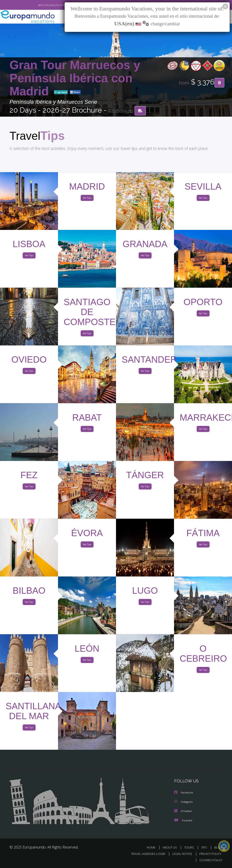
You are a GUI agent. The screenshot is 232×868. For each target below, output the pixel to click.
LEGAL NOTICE (180, 854)
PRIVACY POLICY (209, 854)
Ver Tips (87, 199)
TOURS (190, 848)
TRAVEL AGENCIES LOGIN (145, 854)
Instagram (184, 802)
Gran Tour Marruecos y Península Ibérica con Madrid (75, 78)
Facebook (184, 793)
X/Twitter (183, 811)
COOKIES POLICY (210, 860)
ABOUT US (171, 848)
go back (61, 93)
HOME (153, 848)
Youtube (183, 821)
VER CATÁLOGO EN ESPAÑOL (43, 5)
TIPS (205, 848)
